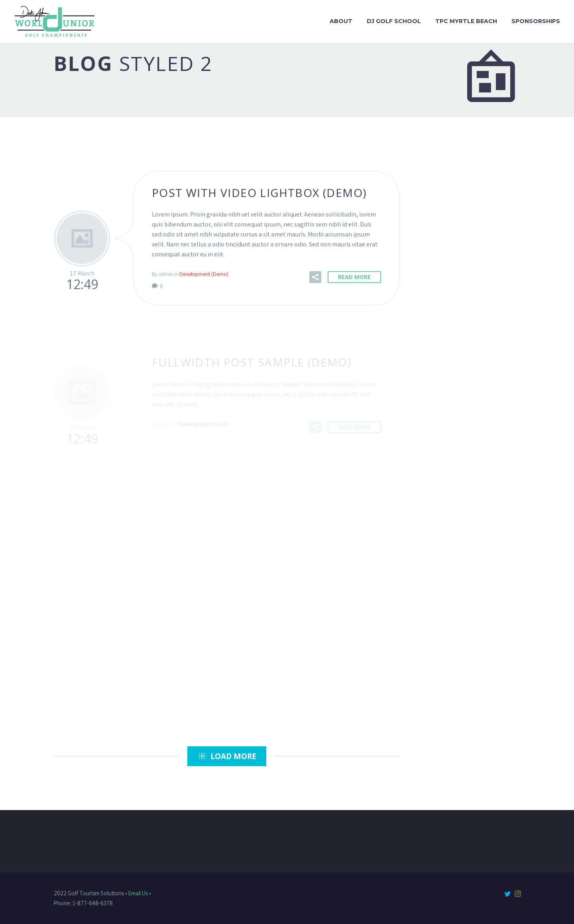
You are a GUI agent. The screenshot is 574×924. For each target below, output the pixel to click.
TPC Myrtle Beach (466, 21)
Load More (227, 756)
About (341, 21)
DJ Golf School (394, 21)
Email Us (138, 893)
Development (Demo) (204, 275)
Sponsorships (536, 21)
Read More (354, 278)
